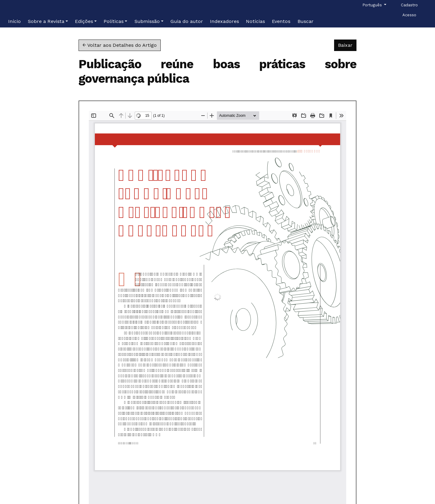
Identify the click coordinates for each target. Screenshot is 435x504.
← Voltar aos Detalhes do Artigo (120, 45)
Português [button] (373, 5)
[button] (48, 21)
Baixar (347, 45)
